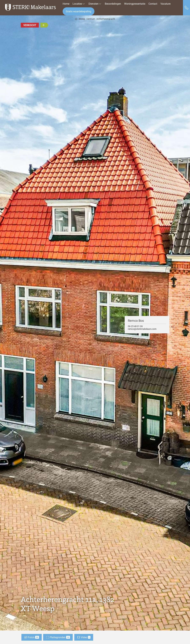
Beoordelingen (113, 4)
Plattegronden (58, 637)
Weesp (82, 19)
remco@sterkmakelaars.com (142, 329)
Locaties (79, 4)
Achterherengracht (106, 19)
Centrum (91, 19)
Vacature (165, 4)
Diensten (95, 4)
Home (66, 4)
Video (84, 637)
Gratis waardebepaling (79, 11)
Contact (153, 4)
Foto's (32, 637)
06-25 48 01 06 (135, 326)
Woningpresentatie (135, 4)
